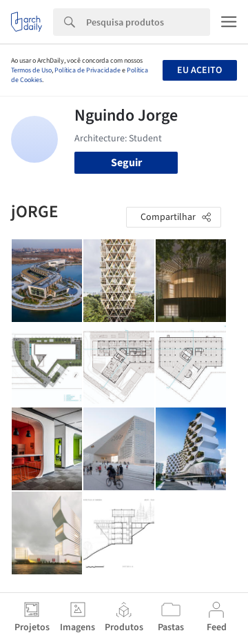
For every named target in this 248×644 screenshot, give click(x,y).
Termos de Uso (31, 70)
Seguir (126, 163)
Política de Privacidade (87, 70)
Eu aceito (199, 70)
